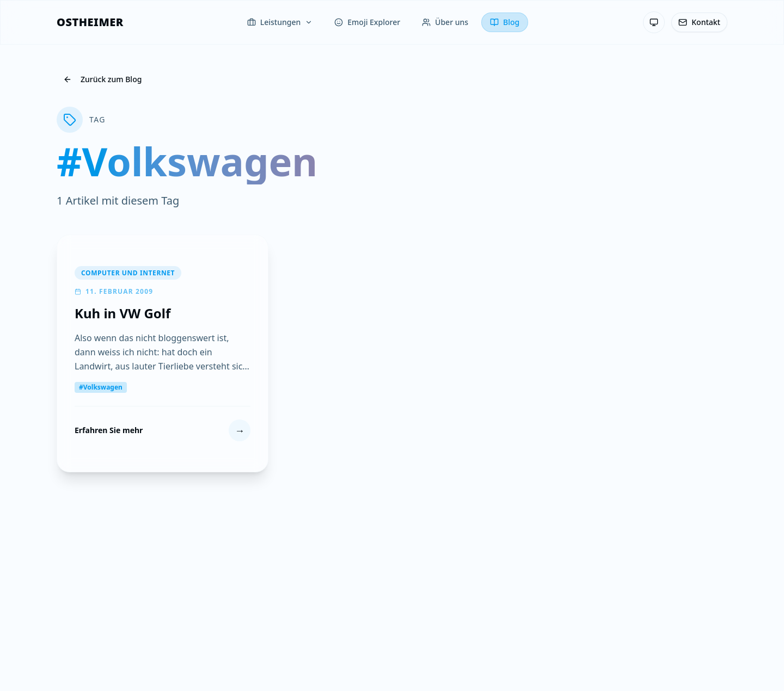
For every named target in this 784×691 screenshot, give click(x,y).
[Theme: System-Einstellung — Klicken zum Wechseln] (654, 22)
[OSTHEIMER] (90, 22)
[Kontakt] (699, 22)
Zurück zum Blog (102, 79)
